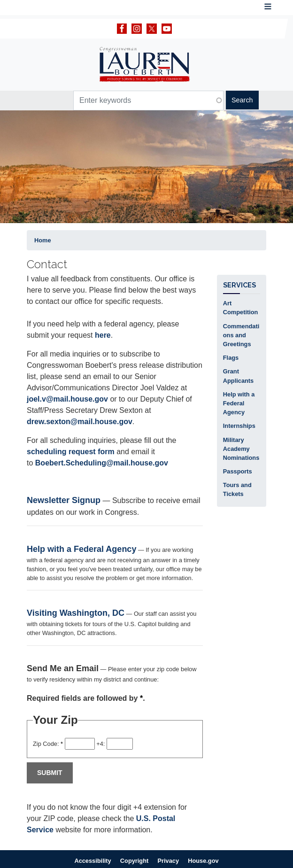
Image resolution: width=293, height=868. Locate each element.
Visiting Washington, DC (76, 613)
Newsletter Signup (64, 500)
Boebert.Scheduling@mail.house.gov (102, 463)
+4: (100, 744)
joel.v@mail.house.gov (67, 399)
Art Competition (241, 308)
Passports (238, 471)
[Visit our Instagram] (139, 29)
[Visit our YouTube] (169, 29)
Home (43, 240)
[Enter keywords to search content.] (148, 101)
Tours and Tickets (237, 489)
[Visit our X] (154, 29)
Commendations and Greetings (241, 335)
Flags (231, 358)
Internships (239, 426)
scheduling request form (71, 452)
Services (239, 285)
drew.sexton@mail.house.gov (80, 422)
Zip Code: (48, 744)
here (103, 335)
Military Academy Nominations (241, 449)
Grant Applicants (238, 376)
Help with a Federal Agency (81, 549)
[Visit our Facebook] (124, 29)
